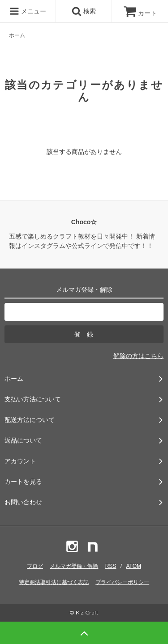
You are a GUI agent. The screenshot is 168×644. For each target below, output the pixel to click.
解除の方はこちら (138, 356)
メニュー (28, 11)
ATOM (134, 566)
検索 (84, 11)
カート (140, 13)
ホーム (17, 35)
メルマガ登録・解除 (74, 566)
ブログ (35, 566)
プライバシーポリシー (122, 582)
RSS (111, 566)
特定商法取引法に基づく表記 (54, 582)
